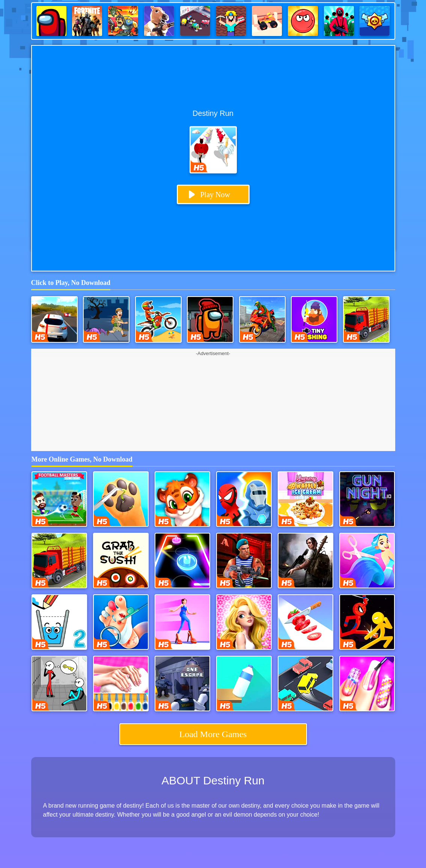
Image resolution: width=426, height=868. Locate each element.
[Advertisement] (213, 404)
